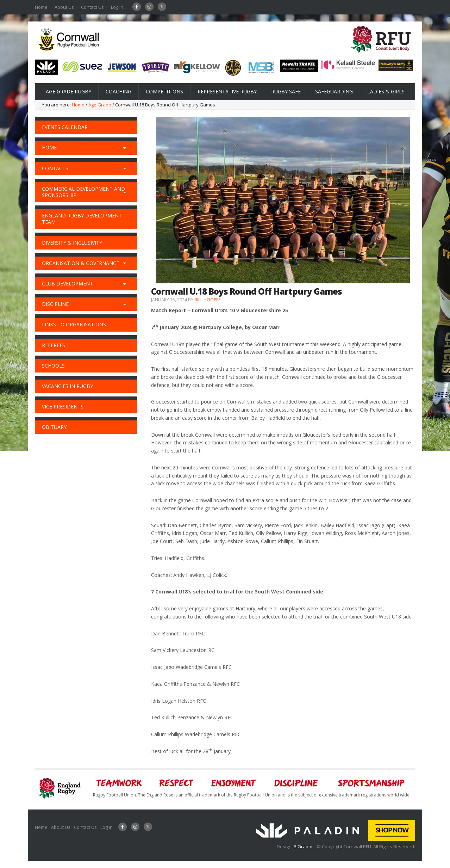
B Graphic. (305, 847)
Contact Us (92, 7)
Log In (117, 7)
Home (41, 7)
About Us (64, 7)
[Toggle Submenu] (125, 148)
